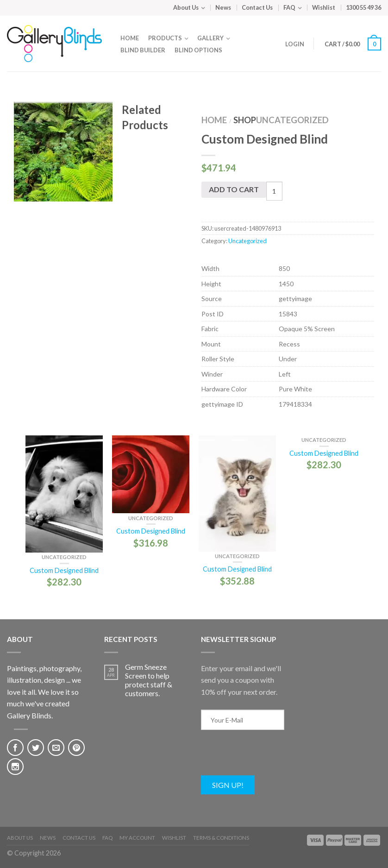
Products (165, 38)
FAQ (289, 7)
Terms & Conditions (221, 838)
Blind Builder (143, 50)
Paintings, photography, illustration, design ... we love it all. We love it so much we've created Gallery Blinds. (44, 692)
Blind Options (198, 50)
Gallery (210, 38)
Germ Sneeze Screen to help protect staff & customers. (149, 680)
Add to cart (234, 189)
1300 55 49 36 (363, 7)
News (223, 7)
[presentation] (271, 757)
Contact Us (257, 7)
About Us (186, 7)
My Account (137, 838)
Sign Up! (228, 785)
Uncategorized (292, 120)
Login (295, 44)
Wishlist (324, 7)
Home (130, 38)
